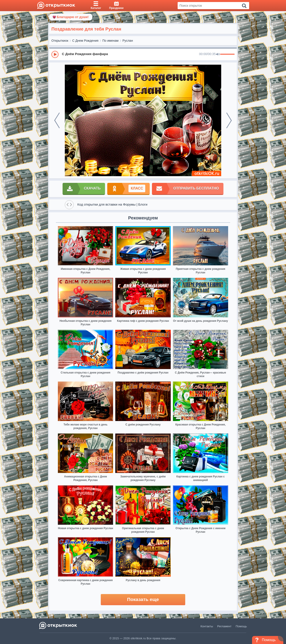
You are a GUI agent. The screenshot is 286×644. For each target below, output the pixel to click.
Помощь (241, 626)
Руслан (128, 41)
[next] (229, 120)
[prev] (57, 120)
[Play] (55, 54)
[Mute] (218, 54)
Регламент (224, 626)
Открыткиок (60, 41)
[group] (143, 54)
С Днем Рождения (85, 41)
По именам (110, 41)
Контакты (207, 626)
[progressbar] (227, 54)
